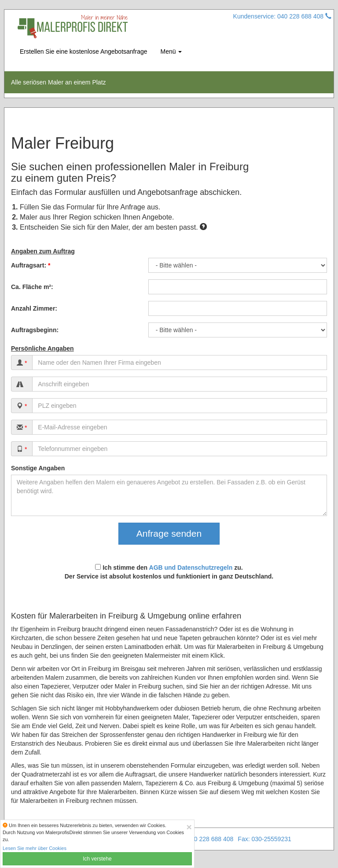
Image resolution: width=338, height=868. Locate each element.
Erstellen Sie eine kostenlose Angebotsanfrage (84, 51)
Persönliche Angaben (42, 348)
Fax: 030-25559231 (264, 839)
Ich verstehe (97, 859)
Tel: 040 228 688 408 (205, 839)
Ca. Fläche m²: (32, 287)
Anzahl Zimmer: (34, 308)
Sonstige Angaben (38, 468)
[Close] (189, 827)
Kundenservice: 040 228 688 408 (282, 16)
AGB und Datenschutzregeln (191, 568)
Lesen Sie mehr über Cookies (35, 848)
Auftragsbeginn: (35, 330)
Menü (171, 51)
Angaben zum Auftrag (43, 251)
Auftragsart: (31, 265)
